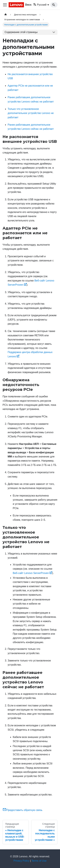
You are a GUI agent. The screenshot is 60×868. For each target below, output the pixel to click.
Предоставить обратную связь (22, 810)
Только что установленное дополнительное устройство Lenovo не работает (31, 113)
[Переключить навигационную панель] (5, 5)
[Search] (54, 5)
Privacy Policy (22, 861)
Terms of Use (39, 861)
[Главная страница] (6, 15)
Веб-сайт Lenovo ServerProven (32, 573)
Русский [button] (40, 5)
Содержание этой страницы (21, 32)
